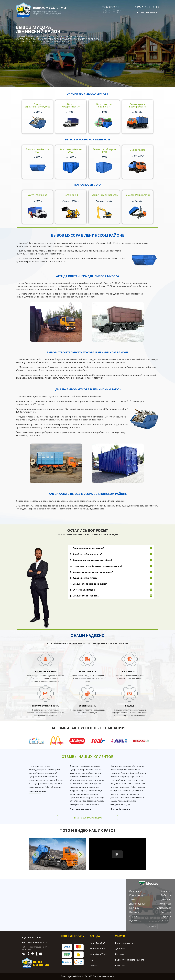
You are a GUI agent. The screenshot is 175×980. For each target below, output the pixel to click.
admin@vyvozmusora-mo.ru (34, 942)
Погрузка (120, 954)
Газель (93, 965)
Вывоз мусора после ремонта (130, 960)
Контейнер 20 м (98, 949)
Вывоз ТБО (121, 965)
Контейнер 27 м (98, 954)
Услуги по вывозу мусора (87, 94)
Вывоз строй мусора (125, 943)
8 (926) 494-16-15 (147, 7)
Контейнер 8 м (98, 943)
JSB (92, 960)
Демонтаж (120, 949)
